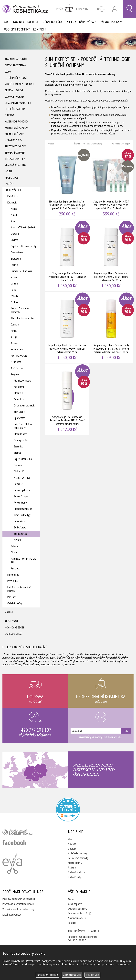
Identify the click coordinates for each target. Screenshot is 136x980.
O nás (71, 899)
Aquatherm (19, 387)
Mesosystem (17, 349)
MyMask (18, 540)
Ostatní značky (15, 603)
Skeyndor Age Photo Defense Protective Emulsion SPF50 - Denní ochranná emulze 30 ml (67, 399)
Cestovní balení (14, 90)
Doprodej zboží (14, 634)
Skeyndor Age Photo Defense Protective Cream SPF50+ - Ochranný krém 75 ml (67, 256)
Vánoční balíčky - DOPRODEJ (20, 84)
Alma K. (14, 215)
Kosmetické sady (14, 134)
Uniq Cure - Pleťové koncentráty (23, 426)
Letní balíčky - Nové (16, 78)
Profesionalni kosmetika (68, 810)
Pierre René (16, 362)
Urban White (20, 521)
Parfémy (71, 22)
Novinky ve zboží (14, 627)
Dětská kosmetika (15, 109)
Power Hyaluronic (22, 490)
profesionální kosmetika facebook (15, 842)
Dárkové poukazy (111, 22)
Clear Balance (21, 434)
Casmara (15, 324)
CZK (101, 9)
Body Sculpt (20, 527)
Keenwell (15, 343)
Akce (7, 22)
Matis (13, 290)
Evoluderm (16, 259)
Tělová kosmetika (15, 159)
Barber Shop (13, 575)
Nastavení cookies (77, 918)
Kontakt (72, 923)
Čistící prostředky (16, 65)
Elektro (9, 115)
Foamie (14, 265)
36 (129, 144)
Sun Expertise (21, 534)
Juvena (14, 277)
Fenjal (14, 331)
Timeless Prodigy (22, 515)
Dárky (8, 72)
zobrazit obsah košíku (72, 9)
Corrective (19, 399)
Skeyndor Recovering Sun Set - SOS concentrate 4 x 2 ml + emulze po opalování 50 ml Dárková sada (111, 184)
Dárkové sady (88, 22)
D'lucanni (15, 234)
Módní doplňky (52, 22)
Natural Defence (22, 478)
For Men (18, 465)
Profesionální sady (23, 509)
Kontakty (40, 29)
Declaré (14, 240)
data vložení (92, 144)
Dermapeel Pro (21, 440)
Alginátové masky (22, 381)
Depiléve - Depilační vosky (23, 246)
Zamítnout (72, 975)
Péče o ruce (13, 581)
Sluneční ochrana (15, 153)
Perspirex (15, 568)
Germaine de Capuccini (21, 271)
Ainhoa (14, 209)
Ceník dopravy (75, 904)
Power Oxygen (21, 496)
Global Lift (19, 471)
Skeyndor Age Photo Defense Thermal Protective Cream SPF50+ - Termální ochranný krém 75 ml (67, 327)
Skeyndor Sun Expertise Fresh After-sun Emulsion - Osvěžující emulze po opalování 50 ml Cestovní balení (67, 184)
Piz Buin (15, 302)
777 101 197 (79, 940)
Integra (14, 337)
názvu (83, 144)
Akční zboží (11, 621)
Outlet (9, 612)
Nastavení (47, 975)
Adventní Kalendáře (16, 59)
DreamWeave (17, 252)
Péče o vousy (12, 178)
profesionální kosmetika (23, 833)
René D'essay (17, 368)
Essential (18, 446)
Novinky (19, 22)
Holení (9, 171)
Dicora (14, 552)
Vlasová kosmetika (16, 165)
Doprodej (33, 22)
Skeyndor (15, 374)
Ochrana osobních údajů (80, 913)
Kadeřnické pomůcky (16, 121)
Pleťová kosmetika (16, 146)
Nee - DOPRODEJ (19, 356)
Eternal (17, 453)
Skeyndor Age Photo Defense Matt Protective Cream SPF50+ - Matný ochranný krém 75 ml (111, 256)
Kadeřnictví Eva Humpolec (12, 864)
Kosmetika (12, 202)
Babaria (14, 546)
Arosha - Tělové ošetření (23, 227)
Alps (13, 221)
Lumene (14, 283)
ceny (100, 144)
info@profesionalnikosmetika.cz (84, 937)
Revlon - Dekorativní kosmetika (20, 310)
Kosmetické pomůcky (17, 128)
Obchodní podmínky (17, 29)
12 (126, 144)
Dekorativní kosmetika (18, 103)
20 (122, 144)
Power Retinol (21, 503)
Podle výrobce (13, 190)
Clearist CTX (20, 393)
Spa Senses (20, 418)
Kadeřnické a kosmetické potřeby (19, 589)
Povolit (93, 975)
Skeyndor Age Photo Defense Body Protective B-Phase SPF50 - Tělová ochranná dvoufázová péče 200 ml (111, 327)
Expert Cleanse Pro (23, 459)
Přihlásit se (115, 9)
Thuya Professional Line (22, 318)
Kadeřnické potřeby (77, 853)
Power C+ (19, 484)
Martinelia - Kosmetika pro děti (23, 560)
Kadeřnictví (13, 196)
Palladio (15, 296)
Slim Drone (19, 412)
